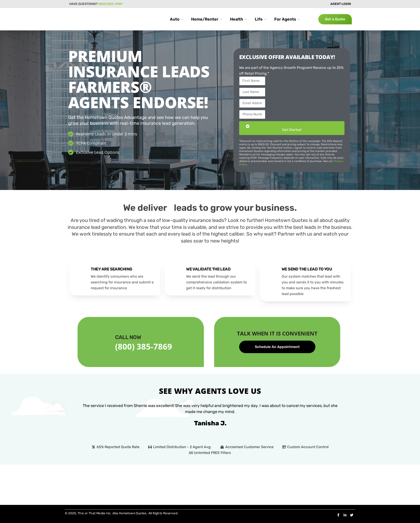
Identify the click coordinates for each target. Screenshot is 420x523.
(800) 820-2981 (110, 4)
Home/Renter (207, 19)
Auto (177, 19)
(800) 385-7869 (144, 347)
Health (239, 19)
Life (261, 19)
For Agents (288, 19)
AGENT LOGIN (341, 4)
